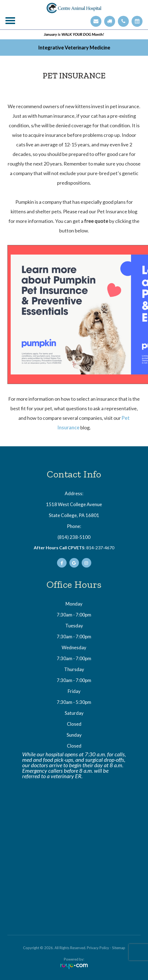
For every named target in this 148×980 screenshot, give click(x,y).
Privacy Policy (98, 948)
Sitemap (119, 948)
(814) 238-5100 (74, 537)
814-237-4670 (100, 547)
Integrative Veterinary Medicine (74, 48)
